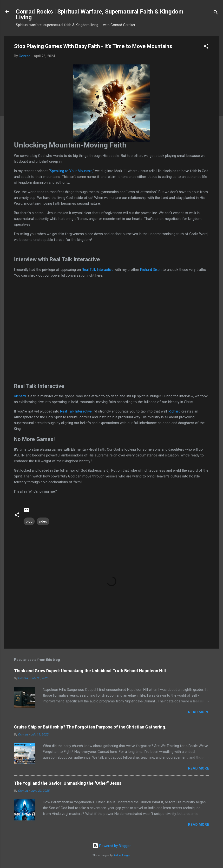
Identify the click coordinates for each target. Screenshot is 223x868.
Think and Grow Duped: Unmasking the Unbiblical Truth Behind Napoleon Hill (90, 671)
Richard (20, 396)
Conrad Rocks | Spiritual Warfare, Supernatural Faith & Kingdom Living (100, 14)
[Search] (216, 13)
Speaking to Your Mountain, (71, 171)
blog (29, 521)
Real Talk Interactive (98, 270)
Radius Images (122, 855)
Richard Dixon (151, 270)
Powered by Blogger (112, 846)
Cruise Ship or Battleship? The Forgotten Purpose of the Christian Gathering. (90, 727)
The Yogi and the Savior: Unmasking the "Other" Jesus (68, 783)
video (43, 521)
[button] (206, 47)
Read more (199, 712)
